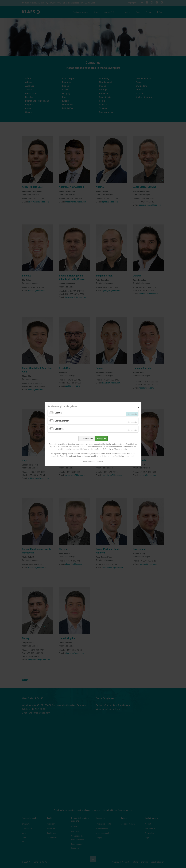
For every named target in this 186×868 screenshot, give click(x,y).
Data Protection (89, 461)
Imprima (100, 461)
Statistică (59, 429)
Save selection (87, 438)
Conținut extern (62, 421)
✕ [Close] (139, 407)
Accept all (101, 438)
